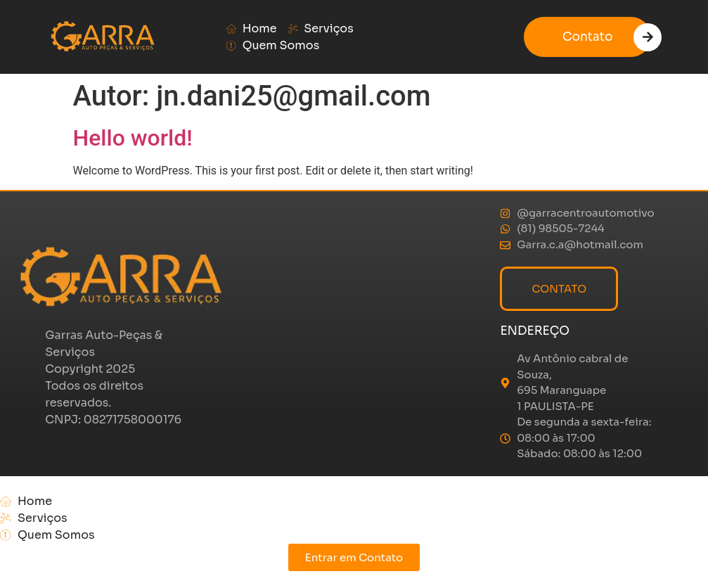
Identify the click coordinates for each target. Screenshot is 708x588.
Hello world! (133, 138)
